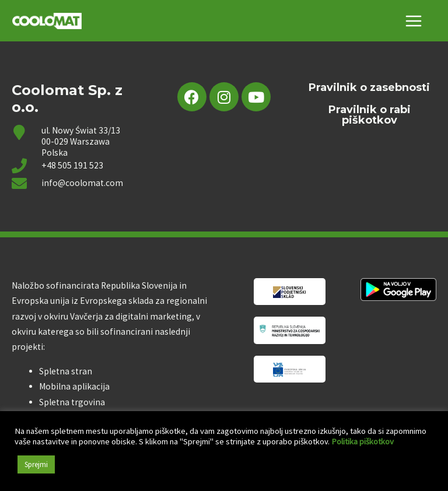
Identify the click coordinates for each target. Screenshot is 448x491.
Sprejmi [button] (36, 464)
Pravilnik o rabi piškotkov (370, 115)
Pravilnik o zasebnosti (369, 88)
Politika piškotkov (363, 441)
